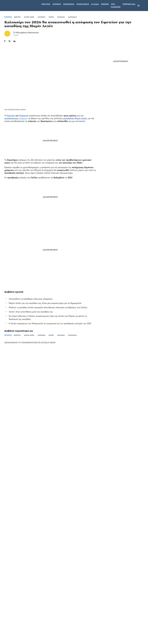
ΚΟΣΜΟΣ (8, 17)
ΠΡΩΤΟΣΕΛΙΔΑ (129, 4)
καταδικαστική (11, 118)
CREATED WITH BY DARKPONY (128, 635)
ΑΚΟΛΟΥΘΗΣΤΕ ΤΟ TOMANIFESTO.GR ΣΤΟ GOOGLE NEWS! (32, 343)
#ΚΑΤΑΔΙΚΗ (61, 17)
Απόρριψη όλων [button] (27, 633)
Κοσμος (105, 4)
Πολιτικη (46, 4)
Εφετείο (11, 116)
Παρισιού (24, 116)
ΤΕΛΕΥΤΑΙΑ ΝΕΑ (113, 151)
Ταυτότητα (74, 613)
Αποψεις (57, 4)
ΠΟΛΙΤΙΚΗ (114, 169)
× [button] (34, 586)
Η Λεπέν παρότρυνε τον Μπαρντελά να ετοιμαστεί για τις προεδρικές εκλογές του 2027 (50, 324)
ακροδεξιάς (68, 118)
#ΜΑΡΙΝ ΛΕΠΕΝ (29, 17)
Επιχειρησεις (83, 4)
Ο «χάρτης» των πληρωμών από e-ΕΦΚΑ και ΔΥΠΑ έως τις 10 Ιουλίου (120, 208)
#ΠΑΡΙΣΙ (51, 17)
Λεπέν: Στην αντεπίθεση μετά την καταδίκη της (31, 312)
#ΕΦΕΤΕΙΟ (17, 17)
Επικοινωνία (88, 613)
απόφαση (23, 118)
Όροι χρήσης (60, 613)
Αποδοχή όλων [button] (12, 633)
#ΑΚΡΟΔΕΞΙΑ (72, 17)
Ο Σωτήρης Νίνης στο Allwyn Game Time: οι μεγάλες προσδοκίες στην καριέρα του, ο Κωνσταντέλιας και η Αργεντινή (17, 406)
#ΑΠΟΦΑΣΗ (41, 17)
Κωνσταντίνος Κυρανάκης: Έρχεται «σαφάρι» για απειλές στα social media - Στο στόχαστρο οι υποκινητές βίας (119, 161)
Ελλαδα (95, 4)
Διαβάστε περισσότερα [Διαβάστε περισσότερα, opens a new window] (23, 605)
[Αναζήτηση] (143, 6)
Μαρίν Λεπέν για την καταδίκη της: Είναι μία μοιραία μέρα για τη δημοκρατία (45, 303)
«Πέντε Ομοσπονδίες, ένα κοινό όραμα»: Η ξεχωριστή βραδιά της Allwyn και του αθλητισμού (91, 416)
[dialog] (20, 612)
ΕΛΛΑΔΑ (113, 214)
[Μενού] (139, 6)
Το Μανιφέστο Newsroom (26, 32)
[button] (20, 638)
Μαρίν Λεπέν (81, 118)
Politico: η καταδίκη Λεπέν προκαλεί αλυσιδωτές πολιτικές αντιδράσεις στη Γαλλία (48, 308)
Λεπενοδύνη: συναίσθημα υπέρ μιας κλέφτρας (31, 299)
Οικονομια (69, 4)
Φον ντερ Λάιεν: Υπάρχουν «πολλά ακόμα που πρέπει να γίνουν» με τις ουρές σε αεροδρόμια (119, 193)
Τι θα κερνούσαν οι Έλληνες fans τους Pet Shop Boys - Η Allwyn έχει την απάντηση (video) (125, 417)
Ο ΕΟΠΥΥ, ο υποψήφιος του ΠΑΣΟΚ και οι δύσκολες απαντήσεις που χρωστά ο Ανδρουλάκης (118, 177)
